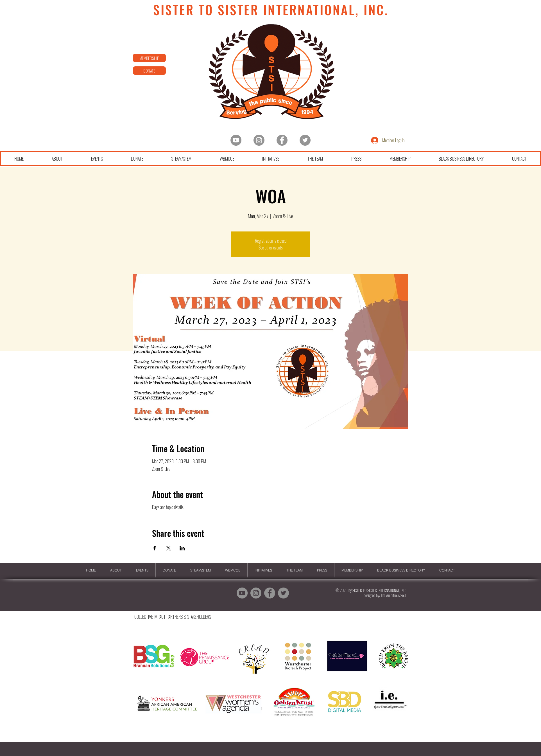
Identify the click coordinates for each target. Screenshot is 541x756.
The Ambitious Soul (393, 595)
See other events (271, 247)
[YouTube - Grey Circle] (236, 140)
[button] (270, 685)
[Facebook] (282, 140)
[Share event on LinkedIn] (182, 548)
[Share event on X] (168, 548)
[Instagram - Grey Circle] (259, 140)
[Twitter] (305, 140)
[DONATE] (149, 71)
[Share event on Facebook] (155, 548)
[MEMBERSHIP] (149, 58)
